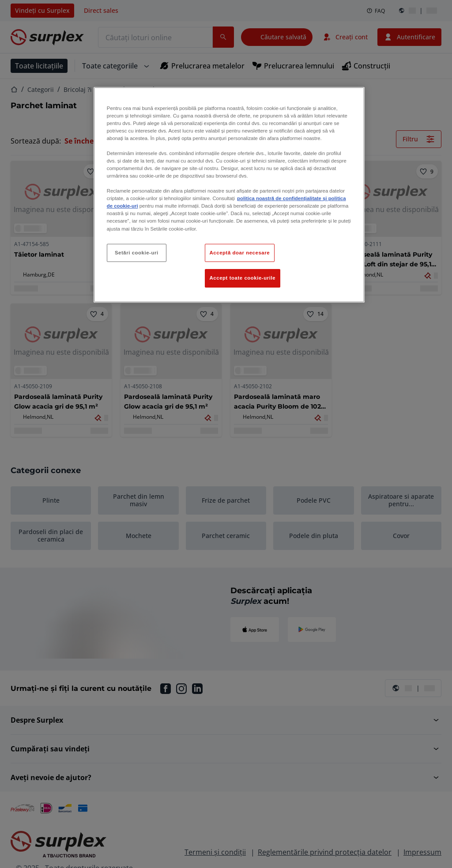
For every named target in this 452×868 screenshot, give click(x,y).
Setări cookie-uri (137, 253)
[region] (229, 195)
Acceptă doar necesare (240, 253)
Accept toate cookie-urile (243, 278)
